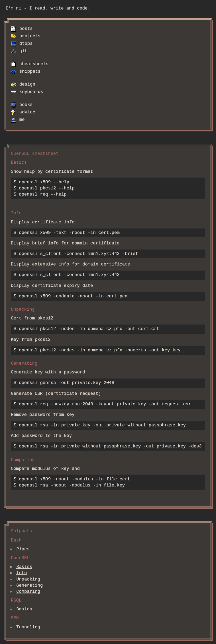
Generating (30, 586)
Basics (24, 567)
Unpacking (28, 579)
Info (22, 573)
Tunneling (28, 627)
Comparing (28, 592)
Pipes (23, 549)
